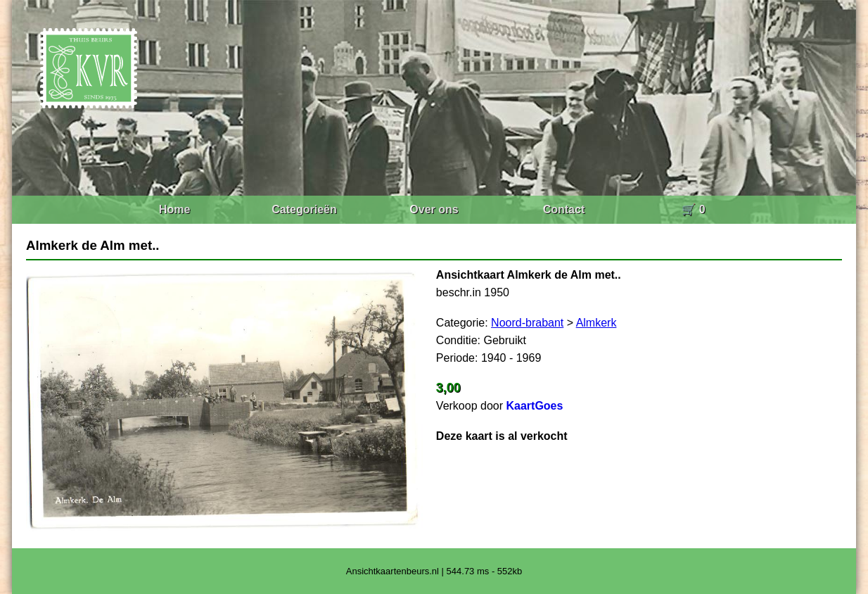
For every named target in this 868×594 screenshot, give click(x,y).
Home (174, 209)
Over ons (434, 209)
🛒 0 (693, 209)
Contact (564, 209)
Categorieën (304, 209)
